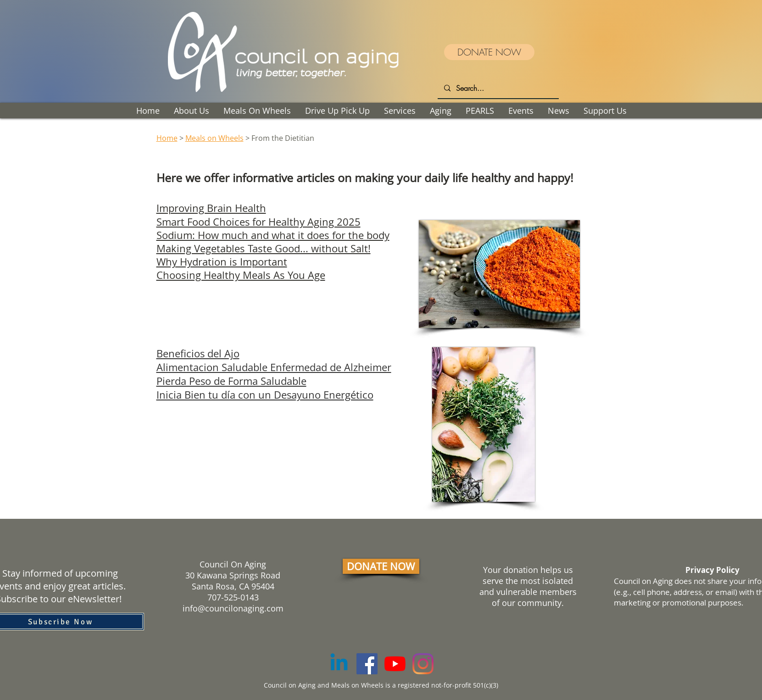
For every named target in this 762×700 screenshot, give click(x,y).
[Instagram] (423, 664)
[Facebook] (367, 664)
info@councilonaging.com (233, 608)
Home (167, 138)
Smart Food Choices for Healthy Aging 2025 (259, 222)
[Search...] (498, 88)
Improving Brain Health (211, 208)
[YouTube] (395, 664)
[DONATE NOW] (489, 52)
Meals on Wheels (214, 138)
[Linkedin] (339, 664)
